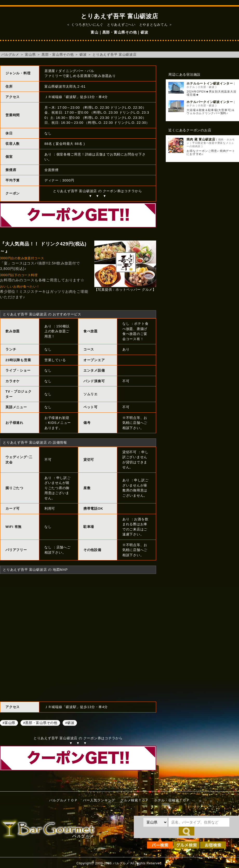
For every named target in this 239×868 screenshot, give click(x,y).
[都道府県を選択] (155, 822)
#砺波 (70, 723)
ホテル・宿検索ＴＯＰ (172, 800)
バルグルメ (10, 54)
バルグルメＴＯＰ (63, 800)
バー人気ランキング (99, 800)
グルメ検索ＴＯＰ (135, 800)
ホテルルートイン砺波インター (210, 83)
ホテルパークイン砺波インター (210, 102)
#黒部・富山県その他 (40, 723)
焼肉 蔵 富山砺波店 (201, 139)
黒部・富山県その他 (58, 54)
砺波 (83, 54)
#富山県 (9, 723)
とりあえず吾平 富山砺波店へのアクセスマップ (78, 637)
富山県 (30, 54)
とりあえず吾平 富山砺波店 (114, 54)
